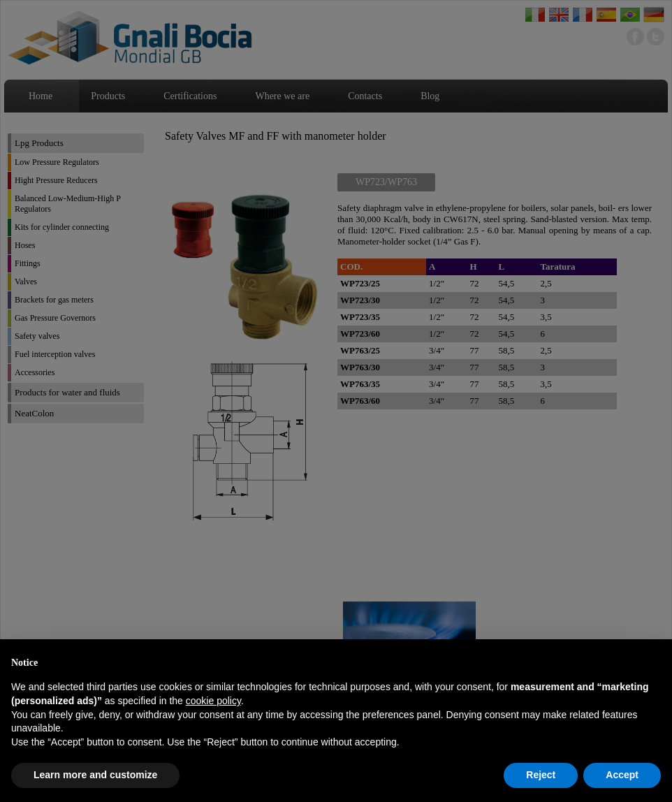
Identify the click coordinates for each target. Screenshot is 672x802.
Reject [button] (541, 775)
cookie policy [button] (213, 701)
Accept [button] (622, 775)
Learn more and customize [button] (95, 775)
